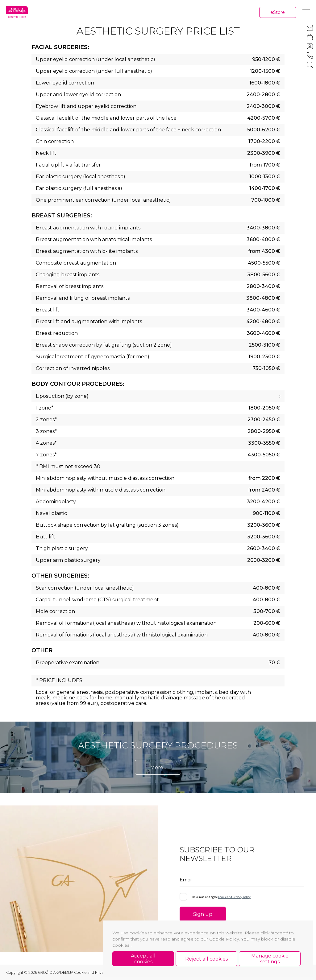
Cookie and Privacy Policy (234, 898)
